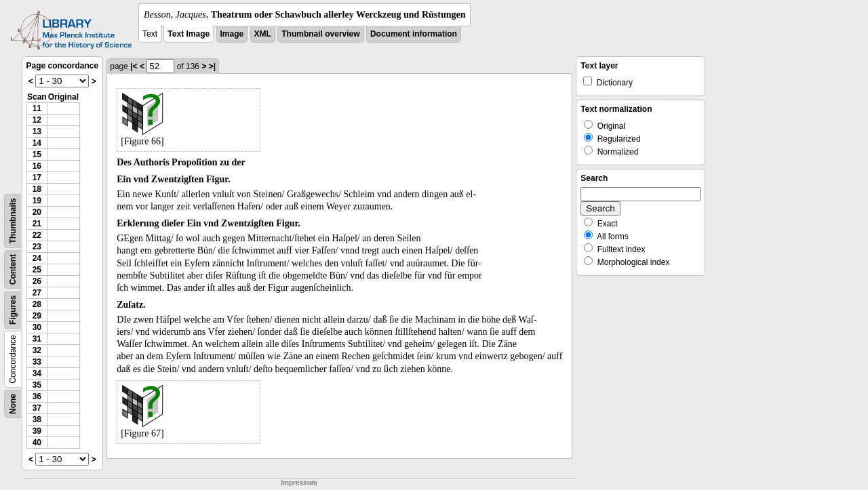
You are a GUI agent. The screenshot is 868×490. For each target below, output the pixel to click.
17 (37, 178)
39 (37, 431)
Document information (414, 34)
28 (37, 304)
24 (37, 258)
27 (37, 293)
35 (37, 385)
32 (37, 350)
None (13, 404)
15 (37, 155)
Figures (13, 310)
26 (37, 281)
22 (37, 235)
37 (37, 408)
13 (37, 131)
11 (37, 108)
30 (37, 327)
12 (37, 120)
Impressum (299, 483)
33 (37, 362)
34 (37, 373)
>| (212, 66)
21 (37, 224)
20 (37, 212)
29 (37, 316)
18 (37, 189)
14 (37, 143)
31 (37, 339)
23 (37, 247)
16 (37, 166)
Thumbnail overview (320, 34)
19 (37, 201)
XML (263, 34)
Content (13, 269)
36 (37, 396)
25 (37, 270)
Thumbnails (13, 221)
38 (37, 420)
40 (37, 443)
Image (232, 34)
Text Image (189, 34)
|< (134, 66)
